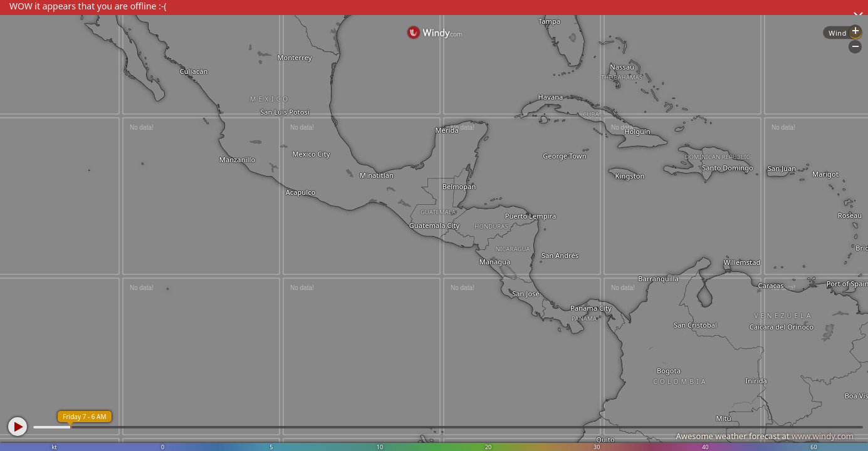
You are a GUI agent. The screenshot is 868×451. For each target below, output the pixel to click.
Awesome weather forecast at (765, 436)
